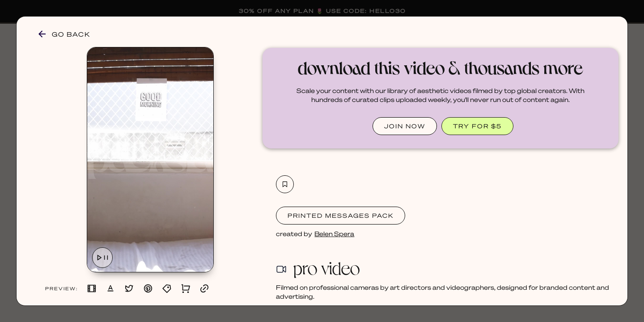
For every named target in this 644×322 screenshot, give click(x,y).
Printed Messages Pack (341, 215)
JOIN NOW (405, 126)
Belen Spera (334, 233)
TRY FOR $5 (477, 126)
